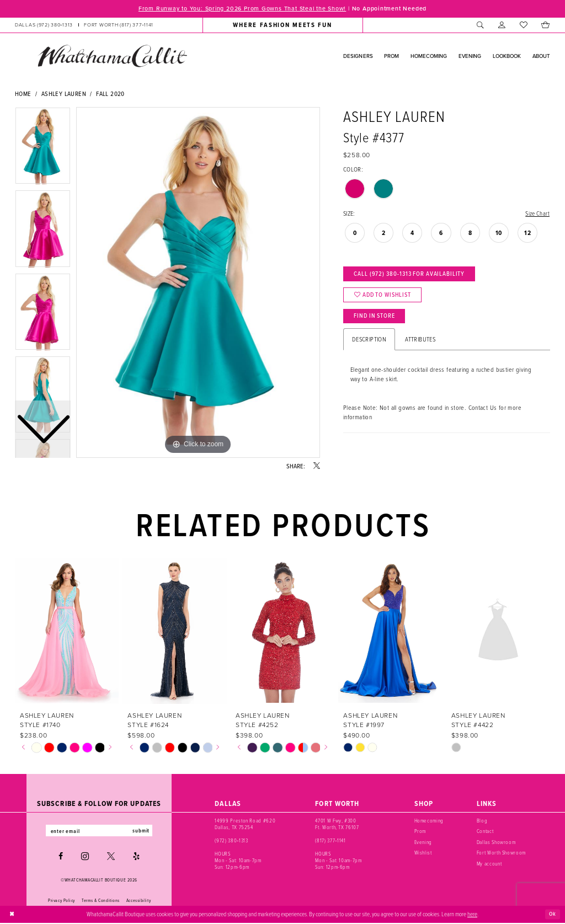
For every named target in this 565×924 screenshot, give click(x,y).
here (472, 915)
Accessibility (138, 901)
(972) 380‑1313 (231, 841)
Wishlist (423, 853)
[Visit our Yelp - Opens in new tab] (136, 857)
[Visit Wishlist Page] (523, 25)
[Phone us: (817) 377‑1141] (119, 25)
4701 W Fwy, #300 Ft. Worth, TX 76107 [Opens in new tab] (337, 824)
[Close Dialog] (12, 915)
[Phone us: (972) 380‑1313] (44, 25)
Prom (420, 832)
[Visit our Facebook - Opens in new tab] (61, 857)
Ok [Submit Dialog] (552, 915)
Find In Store (376, 320)
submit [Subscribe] (143, 831)
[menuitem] (84, 25)
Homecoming (429, 821)
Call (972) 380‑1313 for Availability (412, 275)
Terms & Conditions (101, 901)
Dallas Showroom (496, 843)
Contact (485, 832)
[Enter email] (99, 831)
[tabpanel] (198, 283)
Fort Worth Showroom (501, 853)
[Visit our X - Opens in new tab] (111, 857)
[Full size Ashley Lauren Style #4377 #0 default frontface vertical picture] (198, 283)
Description (369, 344)
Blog (482, 821)
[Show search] (480, 25)
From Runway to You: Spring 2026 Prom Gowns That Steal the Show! (240, 9)
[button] (502, 25)
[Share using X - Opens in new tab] (317, 467)
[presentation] (67, 631)
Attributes (420, 344)
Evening (423, 843)
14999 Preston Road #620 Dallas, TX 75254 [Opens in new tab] (245, 824)
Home (23, 94)
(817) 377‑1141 (330, 841)
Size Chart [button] (537, 214)
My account (489, 864)
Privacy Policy (62, 901)
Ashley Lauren (64, 94)
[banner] (112, 56)
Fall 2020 (110, 94)
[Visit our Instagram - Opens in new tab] (85, 857)
